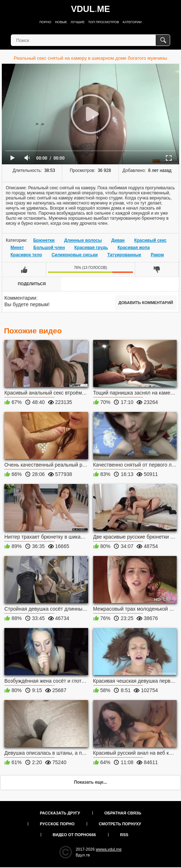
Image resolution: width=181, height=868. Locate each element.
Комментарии (20, 298)
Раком (157, 255)
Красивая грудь (91, 248)
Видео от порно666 (74, 835)
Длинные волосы (83, 240)
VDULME (90, 9)
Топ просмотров (104, 22)
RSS (124, 835)
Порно (45, 22)
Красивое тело (26, 255)
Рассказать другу (60, 813)
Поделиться (32, 284)
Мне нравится (24, 269)
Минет (17, 248)
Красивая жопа (133, 248)
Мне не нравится (157, 269)
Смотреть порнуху (120, 824)
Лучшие (78, 22)
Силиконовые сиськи (75, 255)
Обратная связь (123, 813)
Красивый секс (150, 240)
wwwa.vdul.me (109, 849)
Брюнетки (44, 240)
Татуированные (124, 255)
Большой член (49, 248)
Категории (132, 22)
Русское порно (57, 824)
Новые (61, 22)
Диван (118, 240)
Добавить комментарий (146, 303)
